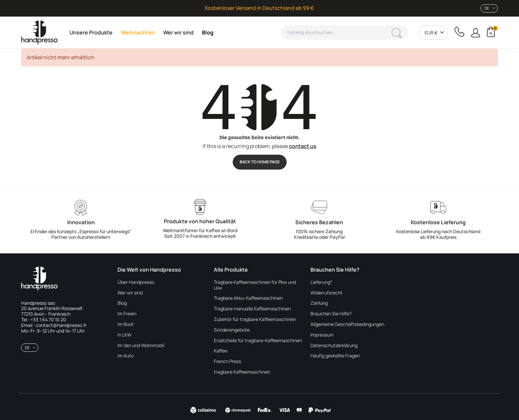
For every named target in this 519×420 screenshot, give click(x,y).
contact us (303, 146)
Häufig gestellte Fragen (335, 356)
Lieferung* (321, 282)
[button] (475, 33)
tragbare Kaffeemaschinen (242, 372)
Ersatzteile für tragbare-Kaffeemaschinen (258, 341)
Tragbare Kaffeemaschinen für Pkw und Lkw (255, 285)
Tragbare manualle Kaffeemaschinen (252, 309)
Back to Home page (260, 162)
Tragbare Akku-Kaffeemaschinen (248, 298)
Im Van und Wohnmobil (141, 346)
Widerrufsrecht (327, 293)
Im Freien (127, 314)
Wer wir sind (130, 293)
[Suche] (345, 32)
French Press (227, 362)
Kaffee (221, 351)
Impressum (322, 335)
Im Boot (126, 324)
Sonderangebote (232, 330)
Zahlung (319, 303)
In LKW (124, 335)
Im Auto (126, 356)
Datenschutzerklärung (334, 346)
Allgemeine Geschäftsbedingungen (347, 324)
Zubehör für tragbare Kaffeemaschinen (255, 319)
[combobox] (489, 8)
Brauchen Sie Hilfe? (331, 314)
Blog (122, 303)
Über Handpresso (136, 282)
